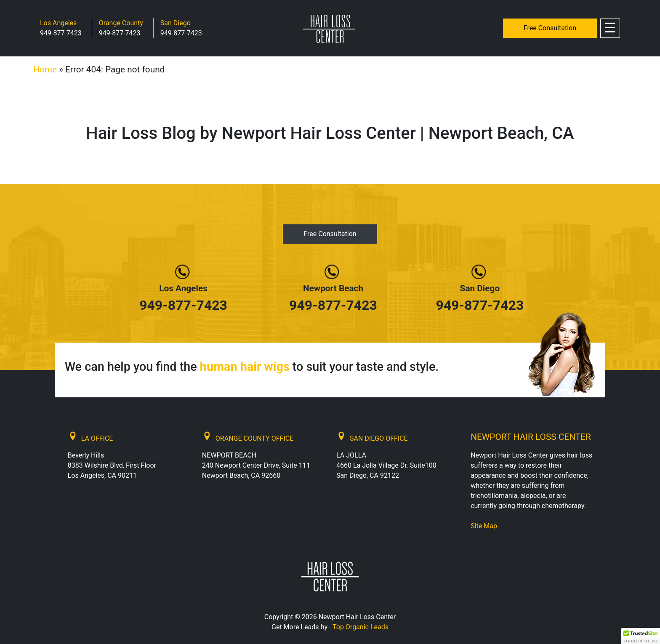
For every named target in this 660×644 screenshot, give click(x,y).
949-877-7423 (61, 33)
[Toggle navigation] (610, 28)
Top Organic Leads (361, 627)
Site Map (484, 526)
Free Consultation (550, 28)
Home (45, 69)
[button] (641, 636)
